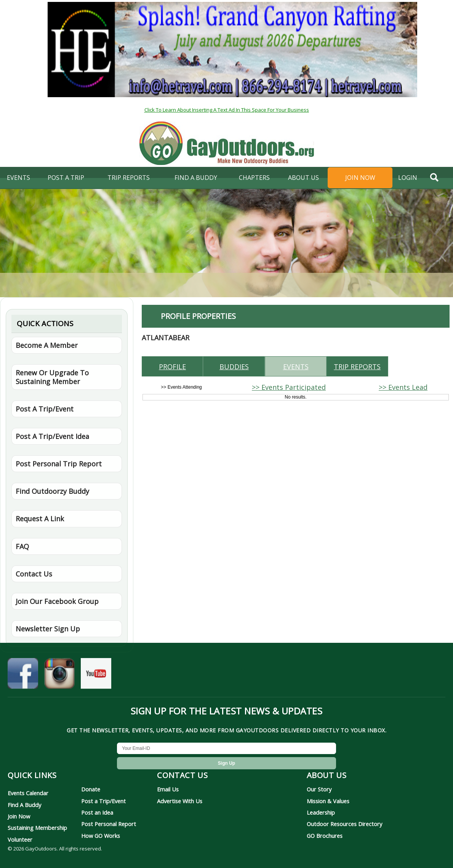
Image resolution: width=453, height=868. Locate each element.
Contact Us (34, 574)
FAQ (22, 546)
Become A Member (47, 345)
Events (18, 178)
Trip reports (357, 367)
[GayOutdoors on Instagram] (59, 676)
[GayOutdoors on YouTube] (96, 676)
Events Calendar (28, 793)
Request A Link (40, 519)
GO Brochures (325, 836)
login (408, 178)
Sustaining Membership (37, 828)
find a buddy (196, 178)
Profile (172, 367)
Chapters (254, 178)
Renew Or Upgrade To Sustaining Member (52, 377)
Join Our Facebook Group (57, 601)
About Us (303, 178)
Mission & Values (328, 801)
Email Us (168, 789)
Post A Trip (66, 178)
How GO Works (101, 836)
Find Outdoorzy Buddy (52, 491)
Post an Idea (97, 812)
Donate (91, 789)
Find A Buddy (24, 805)
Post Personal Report (109, 824)
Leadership (321, 812)
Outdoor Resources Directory (344, 824)
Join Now (360, 178)
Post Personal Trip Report (59, 464)
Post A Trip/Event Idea (52, 436)
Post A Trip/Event (45, 409)
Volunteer (20, 839)
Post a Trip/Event (103, 801)
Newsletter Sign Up (48, 629)
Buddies (234, 367)
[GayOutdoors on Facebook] (23, 676)
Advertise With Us (180, 801)
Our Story (319, 789)
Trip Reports (129, 178)
